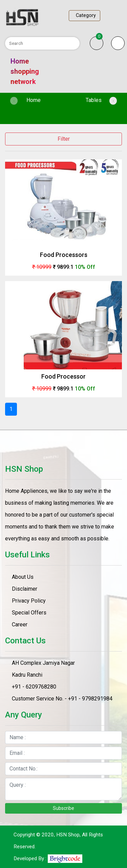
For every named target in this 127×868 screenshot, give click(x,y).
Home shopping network (25, 71)
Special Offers (29, 613)
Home (43, 100)
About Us (23, 577)
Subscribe (63, 808)
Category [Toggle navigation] (84, 15)
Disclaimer (25, 589)
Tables (94, 100)
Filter (64, 139)
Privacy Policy (29, 601)
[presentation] (14, 101)
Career (20, 624)
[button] (118, 43)
